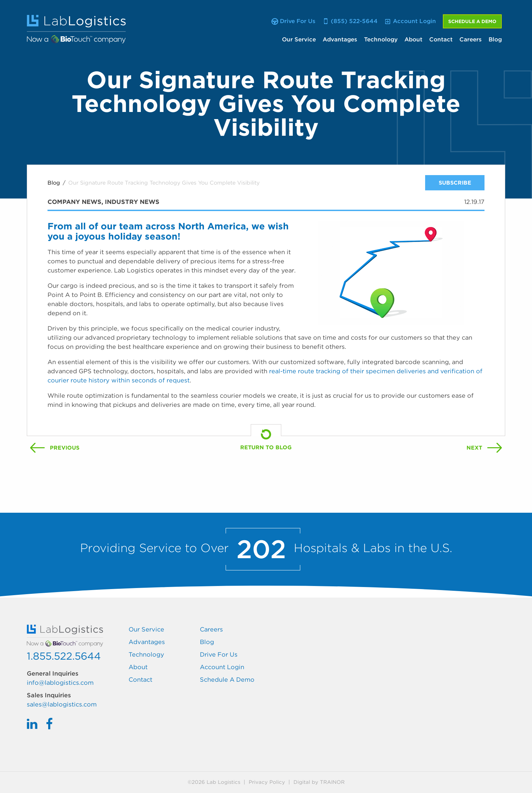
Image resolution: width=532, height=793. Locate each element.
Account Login (222, 667)
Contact (441, 39)
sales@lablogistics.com (62, 704)
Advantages (340, 39)
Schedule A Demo (472, 21)
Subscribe (455, 183)
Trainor (332, 782)
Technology (381, 39)
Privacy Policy (267, 782)
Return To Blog (266, 447)
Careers (471, 39)
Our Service (299, 39)
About (413, 39)
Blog (495, 39)
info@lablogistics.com (60, 683)
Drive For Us (219, 654)
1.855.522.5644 (64, 656)
